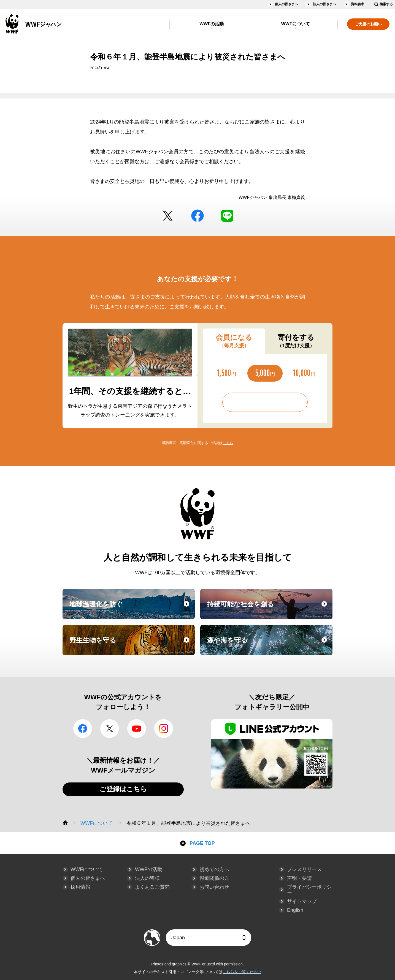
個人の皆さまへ (286, 4)
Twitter (168, 216)
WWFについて (296, 24)
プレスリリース (304, 869)
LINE (227, 216)
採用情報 (80, 887)
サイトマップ (302, 901)
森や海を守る (269, 645)
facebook (198, 216)
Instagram (164, 729)
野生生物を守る (131, 645)
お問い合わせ (214, 887)
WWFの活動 (212, 24)
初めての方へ (214, 869)
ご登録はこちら (123, 789)
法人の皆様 (147, 878)
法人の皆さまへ (324, 4)
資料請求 (358, 4)
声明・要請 (299, 878)
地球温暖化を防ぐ (131, 609)
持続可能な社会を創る (269, 609)
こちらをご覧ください (242, 972)
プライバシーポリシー (309, 890)
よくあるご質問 (152, 887)
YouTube (137, 729)
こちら (228, 443)
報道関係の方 (214, 878)
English (295, 910)
